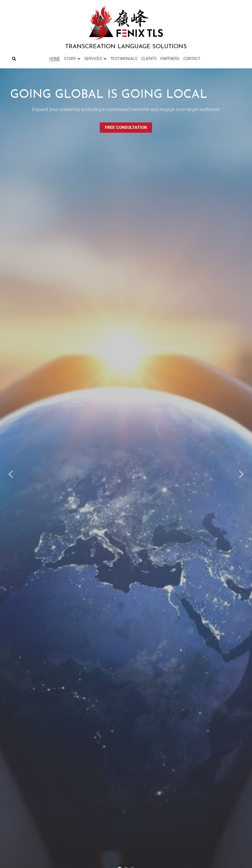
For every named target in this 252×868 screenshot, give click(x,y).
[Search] (14, 59)
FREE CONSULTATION (126, 127)
